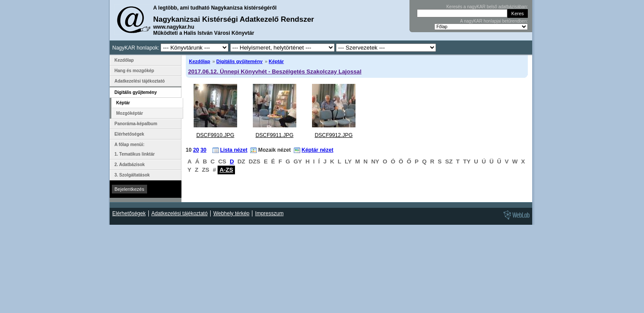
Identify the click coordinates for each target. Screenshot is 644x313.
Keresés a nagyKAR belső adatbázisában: (487, 7)
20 (196, 150)
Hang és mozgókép (134, 71)
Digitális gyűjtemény (239, 61)
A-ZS (226, 170)
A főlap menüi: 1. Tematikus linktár (135, 149)
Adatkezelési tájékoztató (140, 81)
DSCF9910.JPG (215, 135)
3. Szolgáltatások (132, 175)
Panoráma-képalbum (136, 124)
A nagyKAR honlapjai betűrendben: (494, 21)
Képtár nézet (317, 150)
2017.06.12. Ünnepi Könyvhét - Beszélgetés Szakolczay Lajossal (275, 72)
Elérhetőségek (129, 134)
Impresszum (269, 213)
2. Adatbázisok (130, 165)
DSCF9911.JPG (274, 135)
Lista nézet (234, 150)
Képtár (277, 61)
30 (204, 150)
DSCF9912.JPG (334, 135)
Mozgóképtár (130, 113)
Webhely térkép (231, 213)
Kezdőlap (200, 61)
